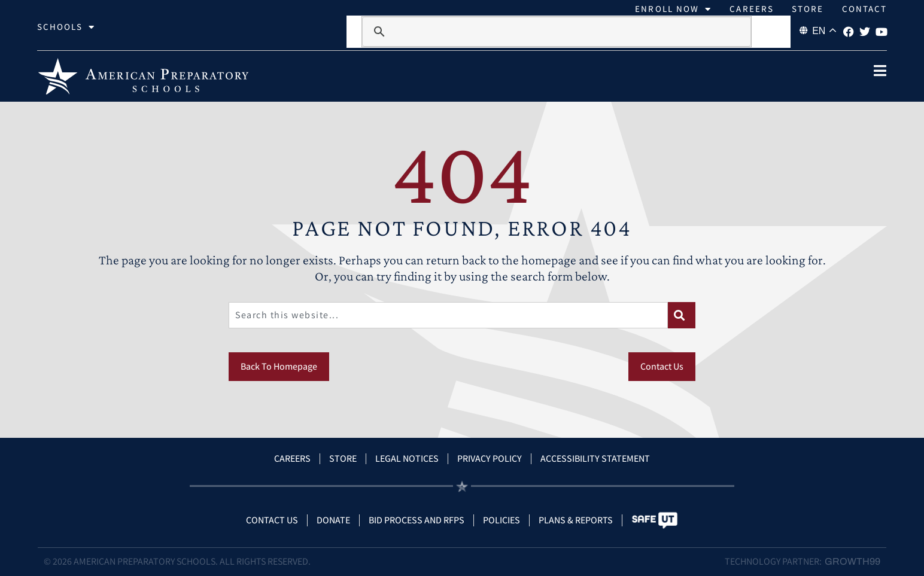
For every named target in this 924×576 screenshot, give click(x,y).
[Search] (682, 315)
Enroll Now (673, 9)
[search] (556, 32)
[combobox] (448, 315)
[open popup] (880, 71)
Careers (752, 9)
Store (808, 9)
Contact (865, 9)
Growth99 (852, 561)
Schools (66, 27)
